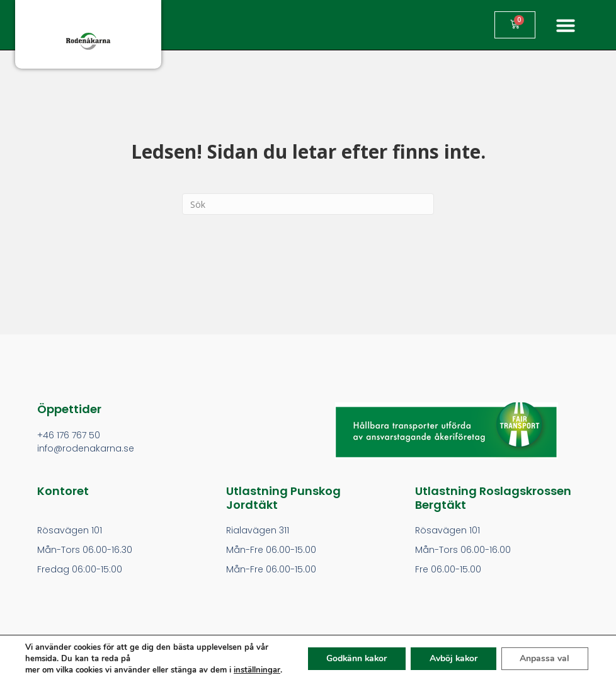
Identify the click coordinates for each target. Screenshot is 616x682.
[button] (566, 25)
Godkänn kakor (354, 658)
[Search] (308, 204)
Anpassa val (545, 658)
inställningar (257, 670)
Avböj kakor (452, 658)
